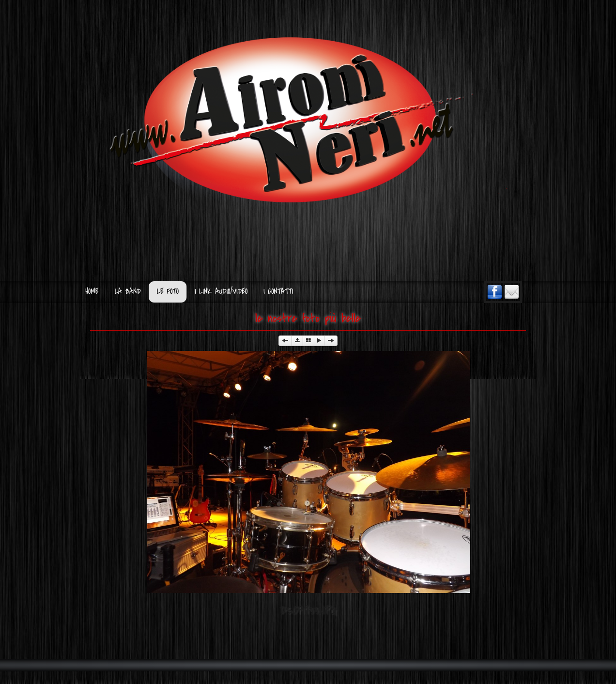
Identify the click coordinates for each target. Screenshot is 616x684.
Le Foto (168, 292)
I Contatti (278, 292)
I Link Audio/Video (221, 292)
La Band (128, 292)
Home (92, 292)
